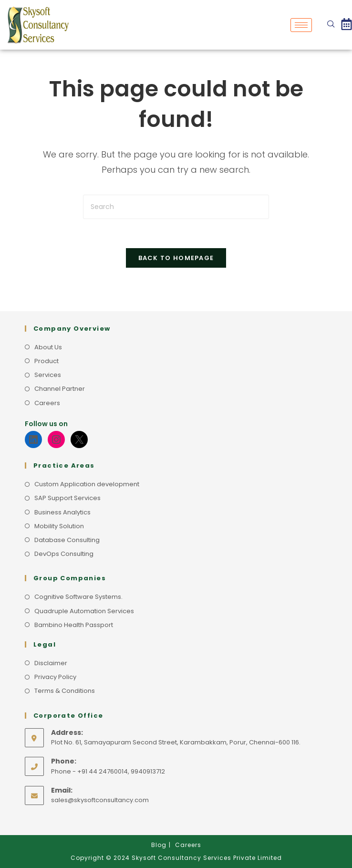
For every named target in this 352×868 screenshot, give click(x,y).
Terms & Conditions (65, 691)
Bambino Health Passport (74, 625)
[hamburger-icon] (301, 25)
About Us (48, 347)
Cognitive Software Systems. (78, 597)
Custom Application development (87, 484)
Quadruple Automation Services (84, 611)
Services (48, 375)
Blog (159, 845)
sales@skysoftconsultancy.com (100, 800)
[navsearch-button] (331, 25)
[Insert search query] (176, 207)
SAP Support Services (67, 498)
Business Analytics (62, 512)
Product (47, 361)
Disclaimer (51, 663)
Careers (47, 403)
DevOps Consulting (64, 554)
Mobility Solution (59, 526)
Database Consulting (67, 540)
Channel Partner (60, 389)
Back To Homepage (176, 258)
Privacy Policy (55, 677)
